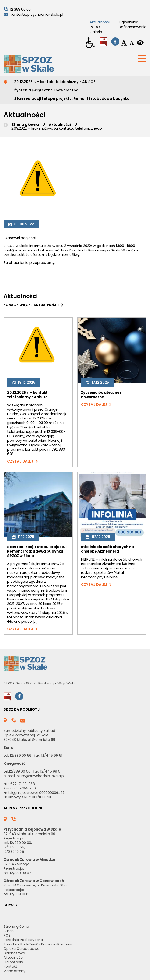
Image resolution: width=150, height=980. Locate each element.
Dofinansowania (133, 27)
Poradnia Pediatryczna (23, 940)
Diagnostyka (14, 953)
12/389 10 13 (20, 894)
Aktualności (100, 22)
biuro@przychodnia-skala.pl (41, 776)
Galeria (96, 32)
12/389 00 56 (21, 755)
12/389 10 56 (14, 847)
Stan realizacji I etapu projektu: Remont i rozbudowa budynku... (73, 99)
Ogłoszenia (129, 22)
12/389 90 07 (20, 873)
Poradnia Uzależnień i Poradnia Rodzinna (38, 944)
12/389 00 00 (20, 843)
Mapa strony (14, 971)
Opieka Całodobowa (21, 949)
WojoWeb (66, 683)
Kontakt (10, 966)
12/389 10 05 (14, 852)
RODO (95, 27)
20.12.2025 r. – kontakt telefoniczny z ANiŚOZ (55, 82)
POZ (7, 935)
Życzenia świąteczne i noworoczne (46, 90)
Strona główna (25, 125)
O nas (9, 931)
